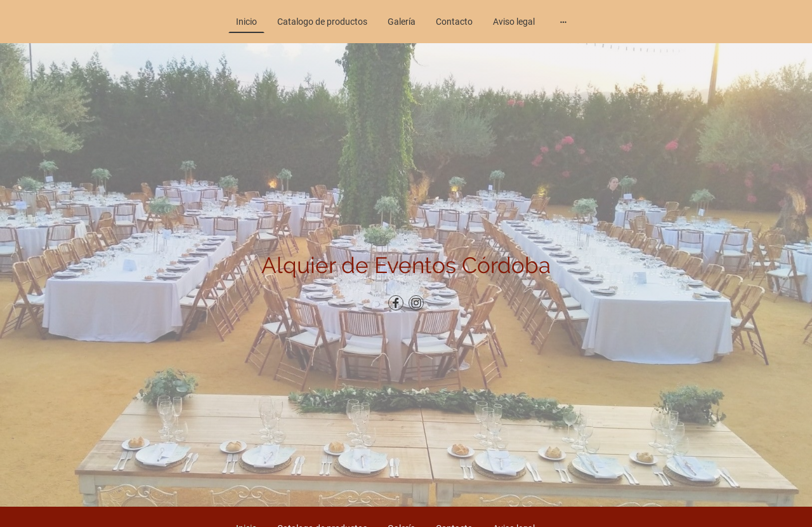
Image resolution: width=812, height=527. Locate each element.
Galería (402, 22)
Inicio (246, 22)
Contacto (454, 22)
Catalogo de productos (322, 22)
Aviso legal (514, 22)
